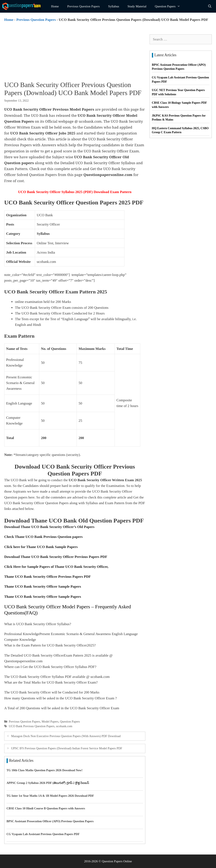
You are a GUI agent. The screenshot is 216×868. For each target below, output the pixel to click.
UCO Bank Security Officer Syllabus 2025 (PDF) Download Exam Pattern (75, 192)
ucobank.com (64, 726)
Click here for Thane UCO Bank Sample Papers (41, 547)
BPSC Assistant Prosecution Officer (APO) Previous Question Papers (50, 821)
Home (55, 6)
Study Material (137, 6)
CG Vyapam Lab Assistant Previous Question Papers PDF (43, 834)
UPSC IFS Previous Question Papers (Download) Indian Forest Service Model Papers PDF (67, 748)
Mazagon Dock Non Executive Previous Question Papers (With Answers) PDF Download (66, 736)
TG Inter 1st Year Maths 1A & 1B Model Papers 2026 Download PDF (50, 796)
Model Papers (50, 722)
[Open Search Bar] (210, 6)
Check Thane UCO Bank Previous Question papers (43, 537)
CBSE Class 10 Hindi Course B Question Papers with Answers (46, 808)
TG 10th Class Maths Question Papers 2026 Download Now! (45, 770)
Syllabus (114, 6)
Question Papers (170, 6)
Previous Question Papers (84, 6)
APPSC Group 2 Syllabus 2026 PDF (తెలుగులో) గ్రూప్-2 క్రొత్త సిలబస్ (48, 783)
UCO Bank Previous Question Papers (32, 726)
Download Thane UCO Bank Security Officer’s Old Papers (49, 527)
